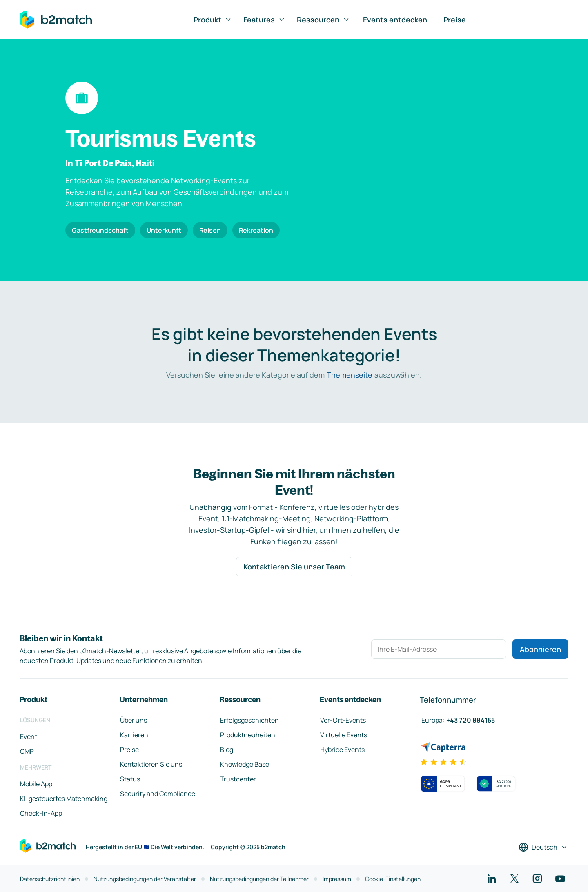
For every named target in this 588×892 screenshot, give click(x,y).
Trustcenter (238, 779)
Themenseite (350, 375)
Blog (227, 750)
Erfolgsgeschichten (249, 720)
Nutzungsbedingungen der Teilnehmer (259, 879)
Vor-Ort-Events (343, 720)
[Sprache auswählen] (543, 847)
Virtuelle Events (344, 735)
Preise (455, 20)
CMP (27, 751)
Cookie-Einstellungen (393, 879)
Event (29, 736)
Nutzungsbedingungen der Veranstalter (145, 879)
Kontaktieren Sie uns (151, 764)
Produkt (213, 20)
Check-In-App (41, 813)
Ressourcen (323, 20)
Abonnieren (540, 649)
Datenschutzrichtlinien (50, 879)
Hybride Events (342, 750)
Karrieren (134, 735)
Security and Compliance (158, 794)
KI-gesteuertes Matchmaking (64, 799)
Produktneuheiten (248, 735)
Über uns (134, 720)
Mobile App (36, 784)
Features (264, 20)
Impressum (337, 879)
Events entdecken (395, 20)
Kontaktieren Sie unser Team (294, 567)
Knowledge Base (245, 764)
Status (130, 779)
